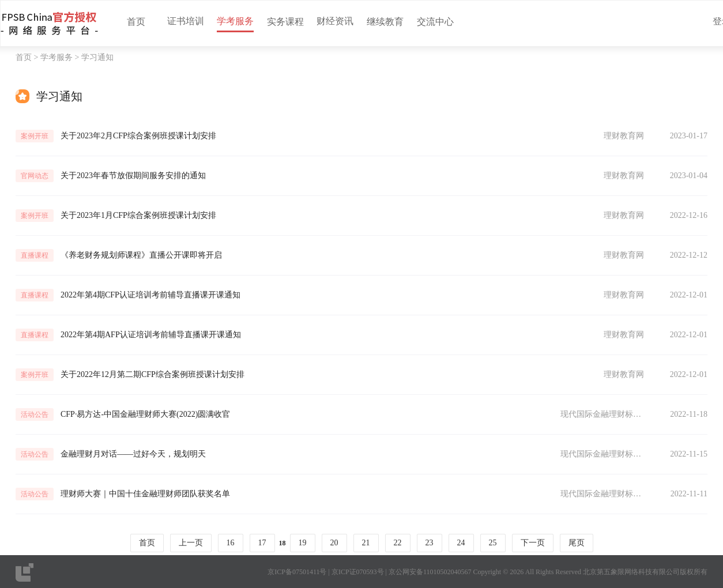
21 (366, 543)
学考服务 (235, 21)
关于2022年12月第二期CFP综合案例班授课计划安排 (152, 374)
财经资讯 (335, 21)
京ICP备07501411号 (297, 572)
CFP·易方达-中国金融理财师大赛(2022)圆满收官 (145, 414)
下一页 (533, 543)
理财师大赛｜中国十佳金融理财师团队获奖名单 (145, 494)
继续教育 (385, 22)
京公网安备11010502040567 (430, 572)
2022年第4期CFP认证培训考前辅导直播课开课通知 (150, 295)
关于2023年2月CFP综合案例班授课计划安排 (138, 136)
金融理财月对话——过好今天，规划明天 (133, 454)
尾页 (577, 543)
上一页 (191, 543)
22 (398, 543)
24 (461, 543)
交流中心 (435, 22)
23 (430, 543)
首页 (136, 22)
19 (303, 543)
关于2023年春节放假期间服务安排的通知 (133, 176)
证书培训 (186, 21)
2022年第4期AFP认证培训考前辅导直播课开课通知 (151, 335)
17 (262, 543)
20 (334, 543)
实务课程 (285, 22)
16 (231, 543)
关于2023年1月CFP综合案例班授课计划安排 (138, 215)
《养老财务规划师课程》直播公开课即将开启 (141, 255)
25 (493, 543)
